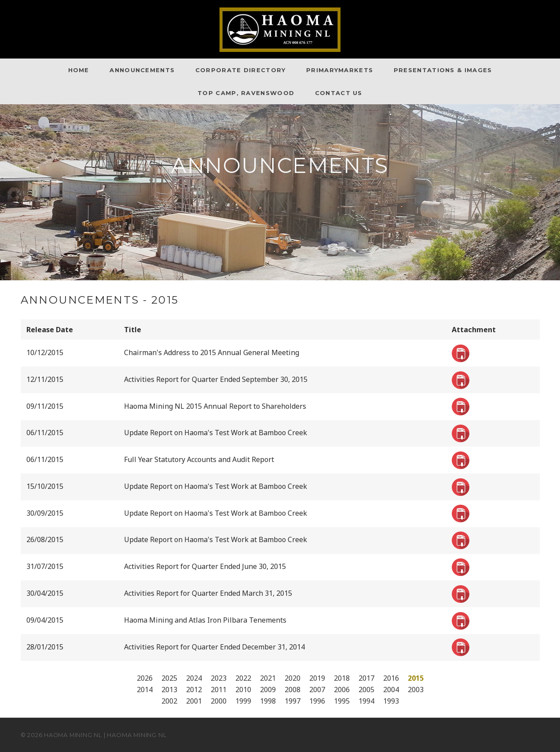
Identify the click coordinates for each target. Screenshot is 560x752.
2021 (268, 678)
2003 (416, 690)
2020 (293, 678)
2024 (194, 678)
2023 (219, 678)
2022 (243, 678)
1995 (342, 701)
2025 (169, 678)
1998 (268, 701)
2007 (317, 690)
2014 (145, 690)
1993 (391, 701)
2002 (169, 701)
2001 (194, 701)
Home (79, 70)
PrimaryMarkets (340, 70)
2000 (219, 701)
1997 (293, 701)
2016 (391, 678)
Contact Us (339, 93)
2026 (145, 678)
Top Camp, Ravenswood (246, 93)
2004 (391, 690)
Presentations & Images (443, 70)
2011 (219, 690)
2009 (268, 690)
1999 (243, 701)
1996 (317, 701)
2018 (342, 678)
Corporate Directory (241, 70)
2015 (416, 678)
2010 (243, 690)
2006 (342, 690)
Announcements (142, 70)
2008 (293, 690)
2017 (366, 678)
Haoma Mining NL (74, 735)
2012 (194, 690)
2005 (366, 690)
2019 (317, 678)
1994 (366, 701)
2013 (169, 690)
